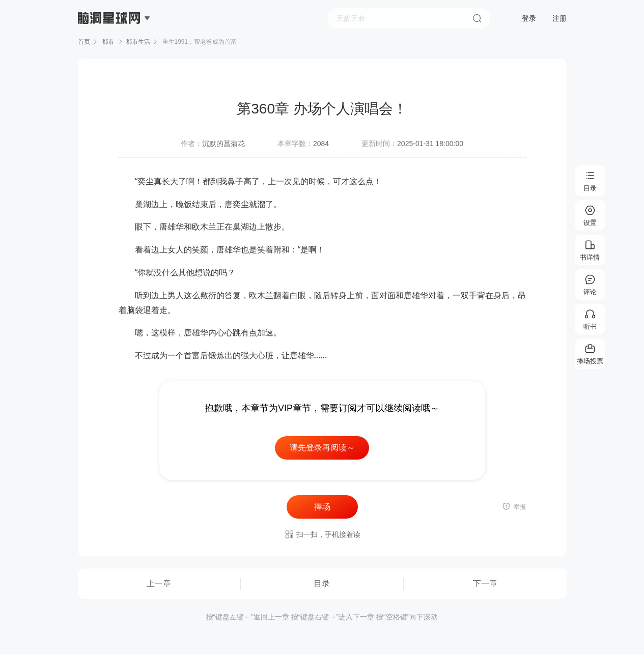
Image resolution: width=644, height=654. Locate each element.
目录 (322, 584)
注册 (559, 18)
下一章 (485, 584)
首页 (84, 42)
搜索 (477, 18)
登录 (529, 18)
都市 (108, 42)
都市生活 (138, 42)
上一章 (159, 584)
